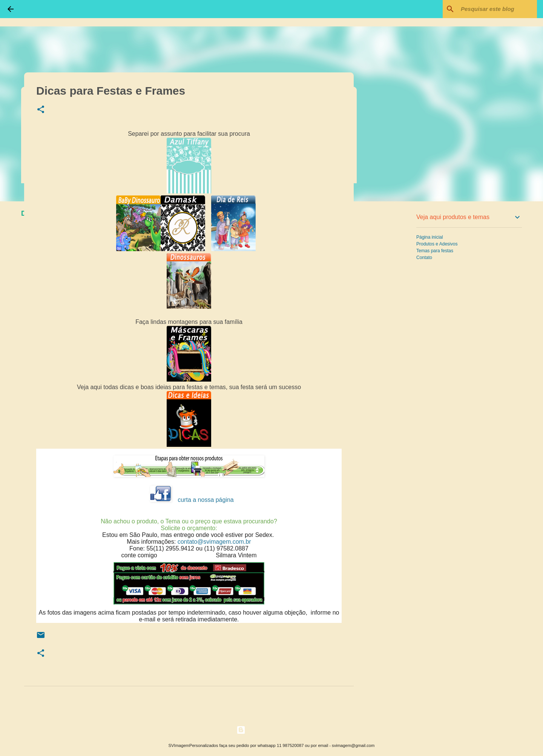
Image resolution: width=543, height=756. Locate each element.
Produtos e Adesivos (437, 244)
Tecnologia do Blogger (272, 730)
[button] (41, 110)
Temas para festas (435, 251)
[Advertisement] (392, 326)
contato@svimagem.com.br (214, 542)
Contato (424, 258)
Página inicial (430, 237)
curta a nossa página (206, 500)
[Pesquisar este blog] (497, 9)
